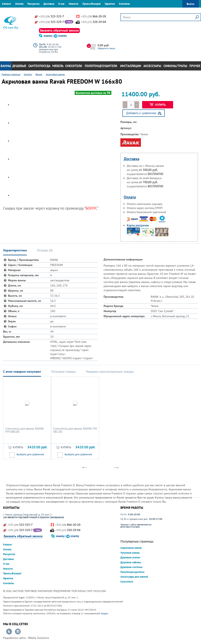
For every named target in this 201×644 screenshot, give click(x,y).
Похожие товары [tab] (64, 371)
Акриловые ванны (131, 548)
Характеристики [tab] (15, 250)
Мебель (58, 66)
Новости (74, 4)
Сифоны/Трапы (175, 66)
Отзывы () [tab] (45, 250)
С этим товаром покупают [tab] (22, 371)
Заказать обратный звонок (59, 30)
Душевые (19, 66)
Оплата (19, 4)
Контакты (124, 4)
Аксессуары (152, 66)
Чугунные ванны (130, 553)
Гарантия (110, 4)
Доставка (49, 4)
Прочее (195, 66)
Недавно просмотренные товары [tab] (110, 371)
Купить (158, 105)
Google (104, 613)
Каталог (7, 4)
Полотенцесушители (101, 66)
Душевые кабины (131, 562)
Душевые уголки (130, 557)
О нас (61, 4)
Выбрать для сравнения (30, 454)
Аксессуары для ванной (134, 577)
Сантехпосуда (39, 66)
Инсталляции (131, 66)
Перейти (9, 632)
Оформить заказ (106, 48)
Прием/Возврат (92, 4)
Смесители (74, 66)
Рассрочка (33, 4)
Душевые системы (131, 567)
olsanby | (49, 36)
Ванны (6, 66)
